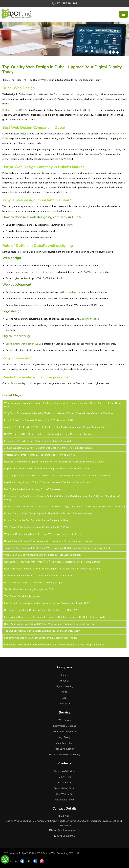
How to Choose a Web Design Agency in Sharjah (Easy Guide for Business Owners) (48, 513)
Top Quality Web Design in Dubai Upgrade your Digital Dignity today (42, 631)
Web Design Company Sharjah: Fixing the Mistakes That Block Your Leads (43, 555)
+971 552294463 (65, 4)
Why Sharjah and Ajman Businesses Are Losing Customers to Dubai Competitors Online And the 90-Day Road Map (62, 405)
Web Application (65, 743)
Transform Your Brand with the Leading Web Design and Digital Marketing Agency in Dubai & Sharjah (57, 548)
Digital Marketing (64, 686)
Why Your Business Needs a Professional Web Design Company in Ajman (43, 534)
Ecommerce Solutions (65, 726)
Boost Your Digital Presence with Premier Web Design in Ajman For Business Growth (49, 624)
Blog (19, 80)
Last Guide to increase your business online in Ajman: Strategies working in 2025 (47, 603)
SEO (64, 692)
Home (6, 80)
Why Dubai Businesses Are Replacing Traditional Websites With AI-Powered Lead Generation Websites (59, 413)
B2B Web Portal (65, 794)
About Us (64, 681)
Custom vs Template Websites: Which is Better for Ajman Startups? (40, 576)
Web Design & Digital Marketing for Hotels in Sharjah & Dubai (37, 527)
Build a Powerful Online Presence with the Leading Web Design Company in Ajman (48, 541)
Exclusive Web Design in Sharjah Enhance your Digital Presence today (41, 638)
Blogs (64, 698)
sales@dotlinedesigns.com (65, 830)
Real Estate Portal (64, 800)
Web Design (64, 720)
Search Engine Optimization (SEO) (23, 344)
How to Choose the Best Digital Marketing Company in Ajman (37, 520)
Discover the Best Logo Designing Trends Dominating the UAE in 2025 (41, 610)
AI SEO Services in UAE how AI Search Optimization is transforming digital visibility (48, 448)
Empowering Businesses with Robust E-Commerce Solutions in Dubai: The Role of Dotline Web (54, 617)
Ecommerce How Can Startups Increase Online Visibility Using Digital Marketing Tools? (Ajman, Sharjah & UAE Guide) (62, 498)
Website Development (64, 732)
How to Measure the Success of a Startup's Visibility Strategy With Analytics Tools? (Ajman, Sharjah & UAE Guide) (64, 507)
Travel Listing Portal (65, 788)
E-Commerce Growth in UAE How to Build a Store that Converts (38, 441)
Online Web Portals (65, 771)
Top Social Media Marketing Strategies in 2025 (28, 589)
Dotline (6, 110)
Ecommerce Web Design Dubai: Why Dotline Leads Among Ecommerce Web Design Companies (54, 645)
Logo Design (65, 737)
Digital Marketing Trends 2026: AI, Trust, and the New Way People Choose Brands (47, 482)
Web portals (75, 292)
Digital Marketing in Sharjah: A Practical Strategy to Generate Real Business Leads (47, 469)
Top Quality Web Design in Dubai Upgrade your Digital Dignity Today (65, 80)
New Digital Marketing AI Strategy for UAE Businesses (33, 489)
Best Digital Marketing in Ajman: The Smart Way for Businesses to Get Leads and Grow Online (54, 462)
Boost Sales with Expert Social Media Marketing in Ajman (34, 583)
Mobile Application (64, 749)
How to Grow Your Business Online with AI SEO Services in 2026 (39, 420)
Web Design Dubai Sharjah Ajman (22, 596)
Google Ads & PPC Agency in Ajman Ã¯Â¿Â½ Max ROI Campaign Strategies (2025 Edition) (52, 562)
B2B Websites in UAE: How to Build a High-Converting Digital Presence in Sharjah (47, 434)
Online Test (65, 777)
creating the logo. (90, 319)
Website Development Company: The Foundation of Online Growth (39, 455)
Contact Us (65, 704)
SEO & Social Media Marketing (64, 755)
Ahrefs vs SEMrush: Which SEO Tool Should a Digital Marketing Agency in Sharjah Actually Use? (55, 427)
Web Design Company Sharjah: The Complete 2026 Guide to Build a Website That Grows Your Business (59, 476)
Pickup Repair (64, 782)
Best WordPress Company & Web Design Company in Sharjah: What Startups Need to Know (53, 569)
